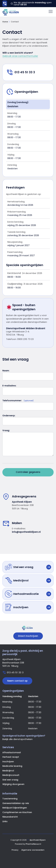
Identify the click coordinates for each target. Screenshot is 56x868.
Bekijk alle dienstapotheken (17, 739)
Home (5, 22)
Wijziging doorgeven (13, 784)
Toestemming (10, 799)
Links (5, 821)
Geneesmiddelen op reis (16, 803)
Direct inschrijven (28, 636)
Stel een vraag (10, 780)
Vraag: (6, 430)
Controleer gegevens (28, 472)
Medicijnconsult (11, 775)
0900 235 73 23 (25, 339)
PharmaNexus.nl (33, 844)
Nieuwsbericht (10, 817)
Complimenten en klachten (17, 812)
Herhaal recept (11, 757)
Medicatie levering (12, 766)
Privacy (15, 850)
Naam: (6, 371)
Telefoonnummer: (12, 401)
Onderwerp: (9, 416)
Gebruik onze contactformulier (20, 56)
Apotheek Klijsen (38, 840)
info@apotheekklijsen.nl (26, 532)
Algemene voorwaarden (33, 850)
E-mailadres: (9, 386)
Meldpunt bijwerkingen (15, 808)
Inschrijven (8, 762)
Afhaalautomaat (12, 752)
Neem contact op (17, 681)
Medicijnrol (8, 771)
